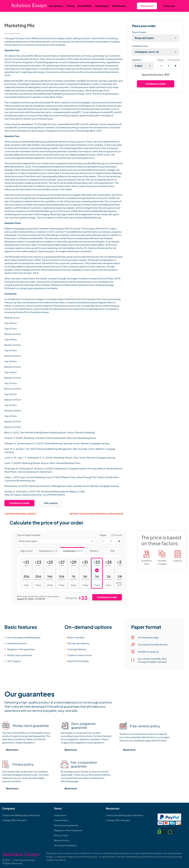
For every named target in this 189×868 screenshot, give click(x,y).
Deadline (137, 60)
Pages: (103, 535)
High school (25, 550)
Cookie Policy (61, 820)
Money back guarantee (66, 825)
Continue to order (19, 503)
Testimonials (119, 6)
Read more (12, 750)
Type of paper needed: (29, 535)
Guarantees (60, 815)
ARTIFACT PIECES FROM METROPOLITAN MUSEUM (96, 514)
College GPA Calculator (14, 820)
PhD (109, 550)
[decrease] (161, 66)
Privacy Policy (61, 835)
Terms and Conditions (65, 845)
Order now (169, 6)
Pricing (71, 6)
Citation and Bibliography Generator (21, 815)
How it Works (85, 6)
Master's (92, 550)
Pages (161, 60)
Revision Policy (62, 840)
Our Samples (102, 6)
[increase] (175, 66)
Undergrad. (46, 550)
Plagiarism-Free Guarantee (68, 830)
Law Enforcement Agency (20, 514)
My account (147, 6)
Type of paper (139, 32)
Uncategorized (12, 33)
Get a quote (51, 503)
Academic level (140, 46)
